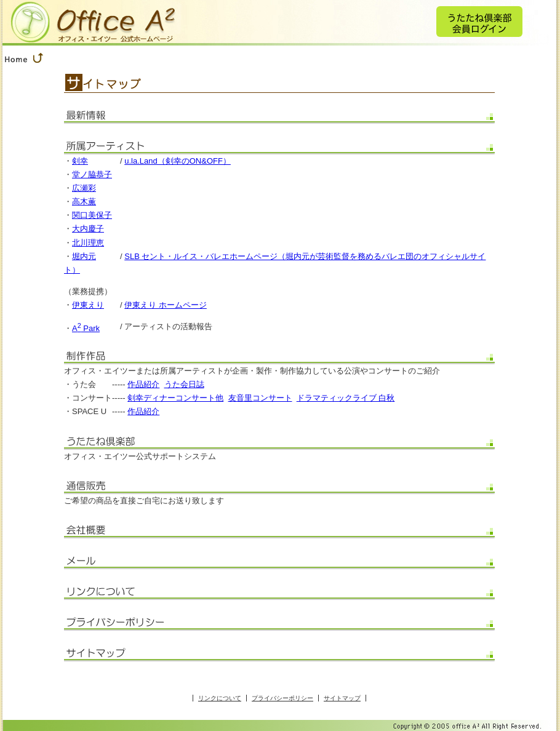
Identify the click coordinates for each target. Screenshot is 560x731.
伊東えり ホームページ (166, 305)
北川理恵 (88, 243)
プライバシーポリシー (282, 698)
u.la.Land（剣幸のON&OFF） (178, 161)
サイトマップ (342, 698)
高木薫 (84, 202)
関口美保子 (92, 215)
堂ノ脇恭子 (92, 174)
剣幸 (80, 161)
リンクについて (220, 698)
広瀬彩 (84, 188)
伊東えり (88, 305)
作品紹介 (143, 384)
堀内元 (84, 256)
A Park (86, 328)
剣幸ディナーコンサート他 (175, 398)
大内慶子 (88, 229)
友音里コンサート (260, 398)
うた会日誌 (184, 384)
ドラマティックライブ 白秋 (346, 398)
